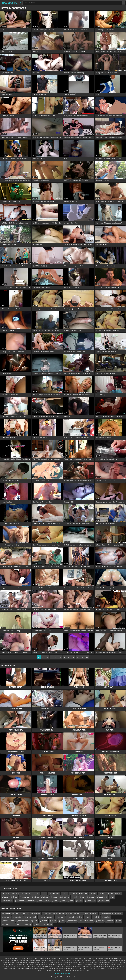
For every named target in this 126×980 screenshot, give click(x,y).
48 (82, 657)
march (18, 925)
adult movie (103, 897)
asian (37, 893)
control (111, 921)
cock (75, 897)
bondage (84, 893)
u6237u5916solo (87, 921)
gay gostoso (23, 921)
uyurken (107, 917)
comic (55, 897)
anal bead (20, 901)
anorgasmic (55, 893)
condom (31, 901)
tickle (6, 897)
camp (63, 921)
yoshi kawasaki (107, 913)
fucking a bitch (9, 921)
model (94, 893)
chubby (74, 893)
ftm (45, 893)
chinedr (45, 921)
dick (48, 901)
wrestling (28, 925)
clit (113, 897)
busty (71, 901)
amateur (92, 897)
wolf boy (25, 913)
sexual (120, 913)
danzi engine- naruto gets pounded (68, 913)
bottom (36, 897)
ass (83, 897)
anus (55, 901)
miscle (97, 917)
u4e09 (80, 901)
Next (87, 657)
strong (15, 897)
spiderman (73, 921)
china (29, 893)
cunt (40, 901)
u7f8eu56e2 (91, 901)
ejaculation (65, 897)
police (119, 893)
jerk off (35, 921)
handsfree (25, 897)
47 (78, 657)
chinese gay (18, 893)
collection (19, 917)
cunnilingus (8, 901)
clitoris (46, 897)
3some (103, 893)
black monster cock (11, 913)
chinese (7, 893)
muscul (95, 913)
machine (101, 921)
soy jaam (7, 917)
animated (8, 925)
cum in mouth (31, 917)
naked (54, 921)
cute (86, 913)
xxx (112, 893)
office (38, 925)
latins (43, 917)
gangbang (37, 913)
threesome (48, 925)
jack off (71, 917)
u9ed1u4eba (104, 901)
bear (66, 893)
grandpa (48, 913)
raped (51, 917)
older (120, 921)
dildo (63, 901)
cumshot (61, 917)
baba (89, 917)
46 (73, 657)
